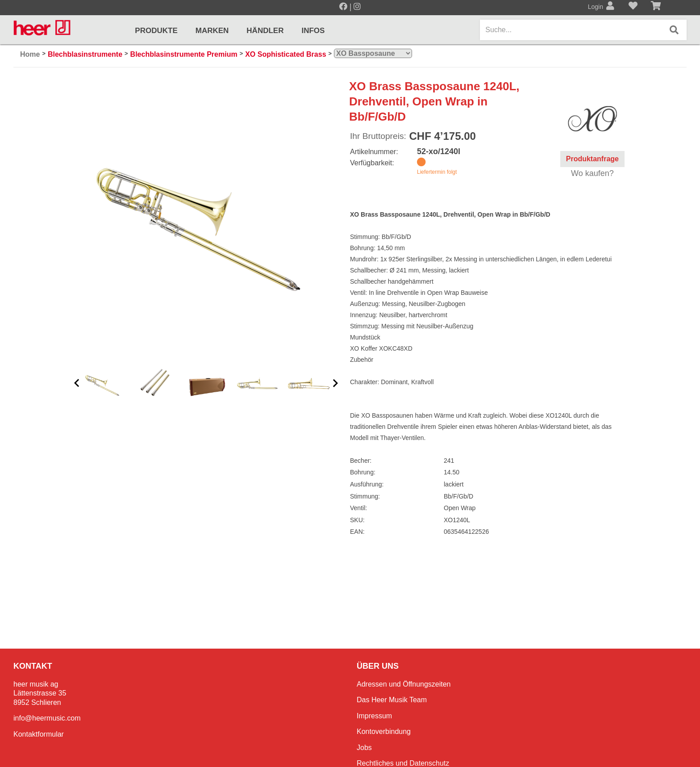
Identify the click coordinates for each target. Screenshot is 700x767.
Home (30, 54)
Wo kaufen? (592, 173)
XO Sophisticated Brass (285, 54)
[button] (77, 383)
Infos (313, 31)
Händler (265, 31)
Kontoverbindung (384, 731)
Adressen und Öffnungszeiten (404, 684)
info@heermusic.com (47, 718)
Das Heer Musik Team (392, 700)
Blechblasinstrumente (85, 54)
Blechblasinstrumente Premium (184, 54)
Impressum (374, 716)
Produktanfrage (592, 159)
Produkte (156, 31)
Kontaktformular (39, 734)
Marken (212, 31)
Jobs (364, 748)
